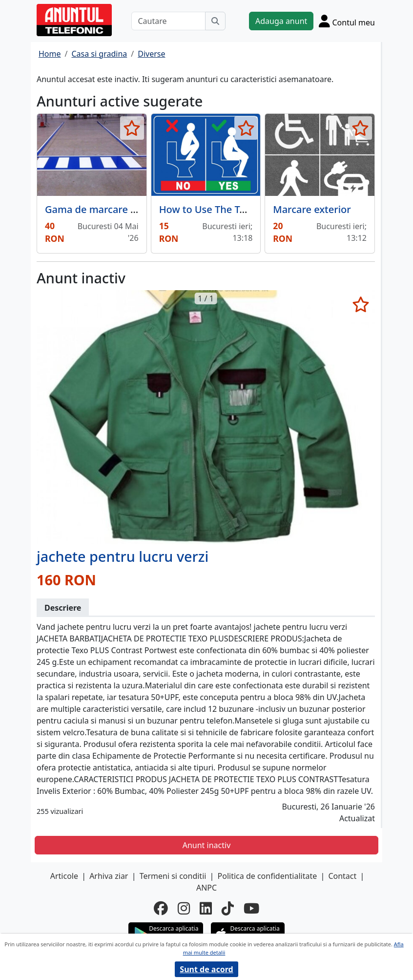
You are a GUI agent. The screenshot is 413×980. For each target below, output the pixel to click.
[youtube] (251, 908)
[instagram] (184, 908)
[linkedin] (206, 908)
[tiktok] (228, 908)
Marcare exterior (312, 209)
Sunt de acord (206, 969)
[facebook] (161, 908)
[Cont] (347, 21)
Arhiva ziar (109, 876)
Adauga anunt (281, 21)
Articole (64, 876)
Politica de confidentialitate (268, 876)
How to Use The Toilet (210, 209)
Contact (342, 876)
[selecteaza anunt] (132, 128)
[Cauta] (215, 21)
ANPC (206, 888)
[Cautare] (168, 21)
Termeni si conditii (173, 876)
